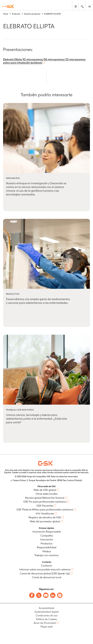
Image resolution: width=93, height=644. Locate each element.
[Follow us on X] (39, 595)
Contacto (46, 566)
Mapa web (47, 627)
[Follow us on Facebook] (32, 595)
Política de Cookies (46, 619)
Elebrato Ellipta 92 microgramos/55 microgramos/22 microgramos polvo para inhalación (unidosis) (44, 61)
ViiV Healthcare (45, 514)
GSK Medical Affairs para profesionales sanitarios (45, 509)
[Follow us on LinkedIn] (53, 595)
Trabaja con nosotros (46, 555)
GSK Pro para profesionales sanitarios (45, 502)
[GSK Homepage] (8, 6)
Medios (47, 551)
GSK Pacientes (45, 506)
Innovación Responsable (47, 532)
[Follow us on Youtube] (46, 595)
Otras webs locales (47, 494)
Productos (46, 543)
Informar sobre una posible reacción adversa (45, 569)
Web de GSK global (45, 490)
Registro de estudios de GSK (45, 517)
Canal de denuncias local (47, 577)
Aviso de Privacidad (45, 623)
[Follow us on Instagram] (60, 595)
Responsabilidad (47, 547)
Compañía (47, 536)
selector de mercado (79, 472)
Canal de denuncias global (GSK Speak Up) (45, 573)
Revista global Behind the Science (45, 498)
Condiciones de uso (47, 616)
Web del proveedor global (45, 521)
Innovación (47, 539)
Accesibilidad (47, 608)
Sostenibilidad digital (47, 612)
